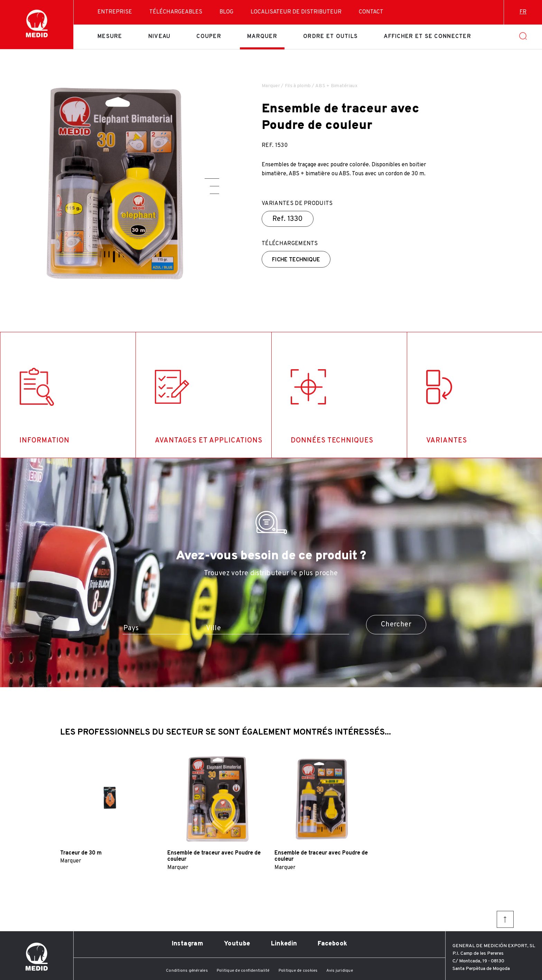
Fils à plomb (298, 86)
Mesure (110, 37)
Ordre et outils (330, 37)
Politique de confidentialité (243, 971)
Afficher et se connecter (427, 37)
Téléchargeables (176, 12)
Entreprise (115, 12)
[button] (212, 179)
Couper (209, 37)
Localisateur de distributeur (296, 12)
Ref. (288, 219)
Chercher (396, 625)
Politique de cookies (298, 971)
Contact (371, 12)
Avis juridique (339, 971)
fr (523, 12)
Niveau (160, 37)
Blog (226, 12)
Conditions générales (187, 971)
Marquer (262, 37)
